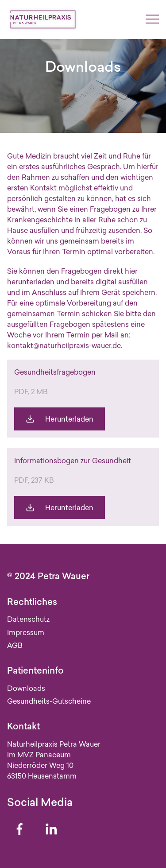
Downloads (26, 688)
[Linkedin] (51, 829)
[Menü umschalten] (152, 19)
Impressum (26, 632)
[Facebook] (19, 829)
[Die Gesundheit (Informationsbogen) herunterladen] (60, 508)
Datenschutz (28, 619)
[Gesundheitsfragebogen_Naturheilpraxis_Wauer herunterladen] (60, 419)
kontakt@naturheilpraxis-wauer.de (64, 345)
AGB (15, 645)
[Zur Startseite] (43, 19)
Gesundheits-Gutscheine (49, 701)
